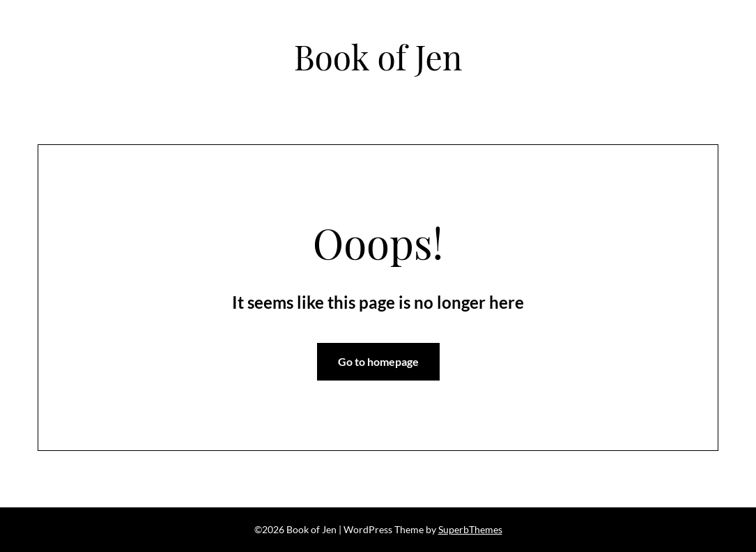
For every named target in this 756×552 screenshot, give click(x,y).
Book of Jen (378, 56)
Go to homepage (378, 361)
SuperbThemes (470, 529)
